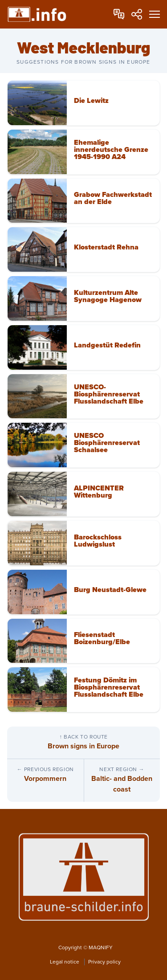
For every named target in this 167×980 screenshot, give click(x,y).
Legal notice (65, 962)
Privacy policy (104, 962)
